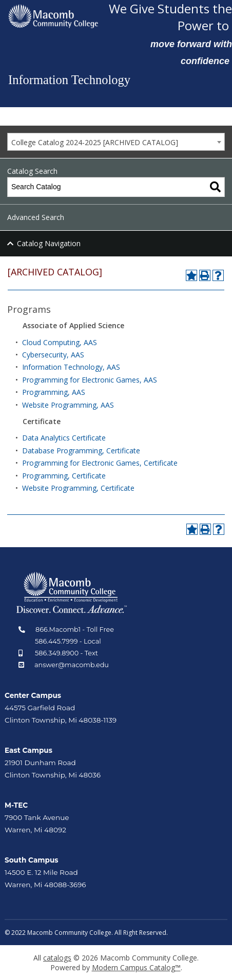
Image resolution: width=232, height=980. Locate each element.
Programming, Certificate (64, 476)
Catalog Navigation (49, 243)
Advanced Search (36, 217)
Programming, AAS (54, 392)
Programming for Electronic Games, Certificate (100, 463)
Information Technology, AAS (71, 367)
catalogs (57, 958)
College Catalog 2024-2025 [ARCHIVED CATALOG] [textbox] (95, 142)
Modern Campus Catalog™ (136, 967)
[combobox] (116, 142)
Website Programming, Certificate (78, 488)
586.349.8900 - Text (66, 653)
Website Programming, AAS (68, 405)
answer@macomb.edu (72, 665)
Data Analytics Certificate (64, 438)
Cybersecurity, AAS (53, 355)
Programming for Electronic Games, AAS (90, 380)
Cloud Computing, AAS (60, 342)
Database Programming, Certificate (81, 451)
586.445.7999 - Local (68, 641)
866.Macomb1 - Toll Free (75, 629)
